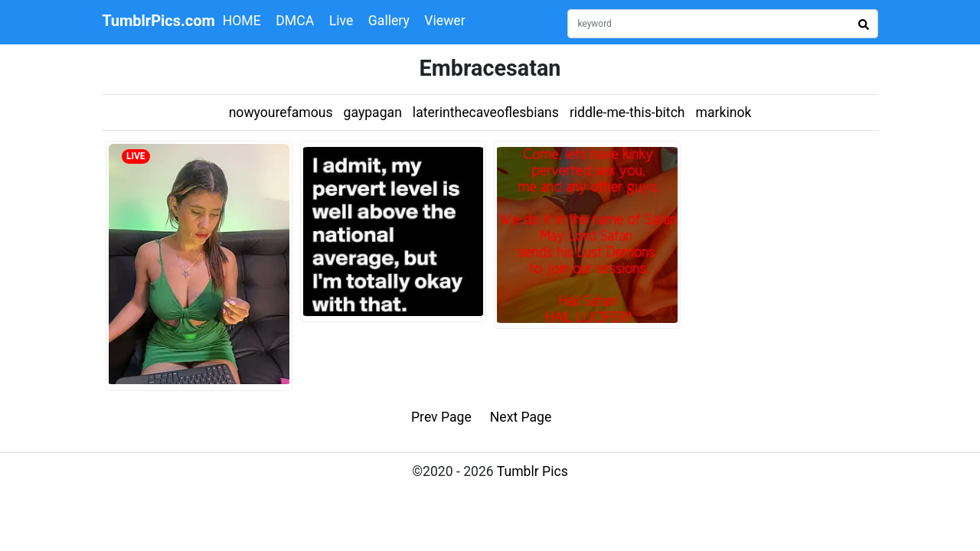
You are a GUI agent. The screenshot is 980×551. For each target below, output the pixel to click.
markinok (724, 112)
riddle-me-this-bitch (627, 112)
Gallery (389, 21)
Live (341, 21)
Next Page (521, 417)
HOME (242, 21)
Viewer (444, 21)
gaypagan (373, 112)
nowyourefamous (281, 112)
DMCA (295, 21)
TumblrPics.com (158, 21)
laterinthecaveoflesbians (486, 112)
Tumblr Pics (532, 471)
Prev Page (441, 417)
